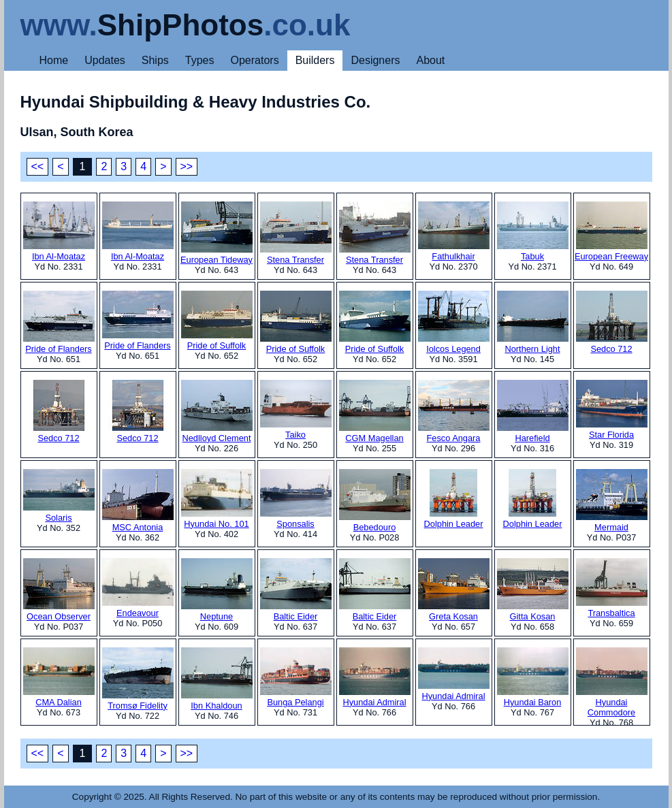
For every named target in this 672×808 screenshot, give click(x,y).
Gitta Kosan (533, 590)
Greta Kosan (454, 590)
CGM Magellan (375, 411)
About (430, 60)
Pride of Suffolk (217, 321)
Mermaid (612, 501)
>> (187, 166)
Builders (315, 60)
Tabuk (533, 231)
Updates (105, 60)
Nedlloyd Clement (217, 411)
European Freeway (611, 231)
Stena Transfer (296, 233)
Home (54, 60)
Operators (255, 60)
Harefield (533, 411)
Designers (375, 60)
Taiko (296, 410)
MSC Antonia (138, 501)
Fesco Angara (454, 411)
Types (200, 60)
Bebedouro (375, 501)
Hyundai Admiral (375, 677)
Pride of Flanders (59, 322)
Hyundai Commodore (612, 682)
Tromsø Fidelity (138, 679)
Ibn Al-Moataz (59, 231)
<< (38, 166)
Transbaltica (612, 588)
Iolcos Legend (454, 322)
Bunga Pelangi (296, 677)
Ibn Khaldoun (217, 679)
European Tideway (217, 233)
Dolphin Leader (454, 499)
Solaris (59, 496)
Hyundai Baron (533, 677)
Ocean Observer (59, 590)
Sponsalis (296, 499)
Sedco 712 (612, 322)
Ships (155, 60)
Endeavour (138, 588)
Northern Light (533, 322)
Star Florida (612, 410)
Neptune (217, 590)
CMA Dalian (59, 677)
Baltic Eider (296, 590)
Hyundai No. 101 (217, 499)
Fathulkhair (454, 231)
